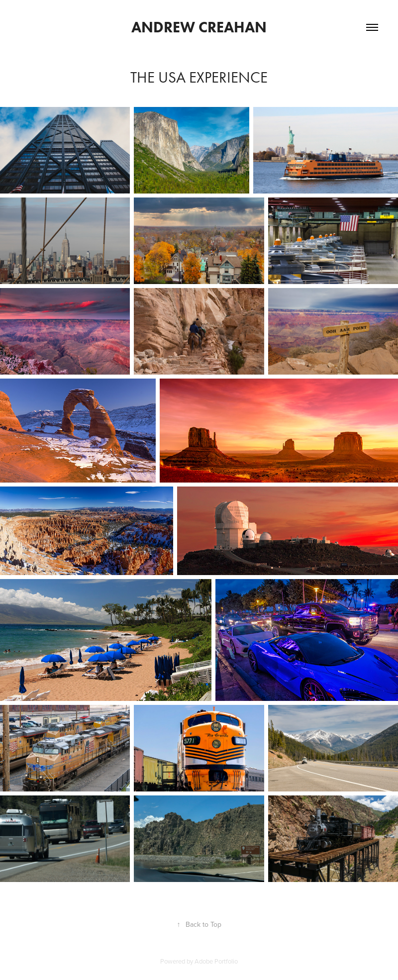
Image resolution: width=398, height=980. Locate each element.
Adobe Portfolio (216, 961)
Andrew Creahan (199, 27)
